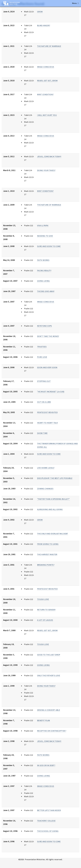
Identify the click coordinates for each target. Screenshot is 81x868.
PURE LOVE (42, 357)
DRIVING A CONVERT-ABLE (49, 710)
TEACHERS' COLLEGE (46, 821)
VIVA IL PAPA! (43, 225)
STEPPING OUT (44, 381)
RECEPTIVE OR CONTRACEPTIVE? (52, 731)
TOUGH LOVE (43, 599)
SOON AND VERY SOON (47, 367)
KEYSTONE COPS (45, 326)
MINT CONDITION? (45, 94)
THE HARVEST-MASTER (47, 554)
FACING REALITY (44, 271)
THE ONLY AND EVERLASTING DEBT (53, 534)
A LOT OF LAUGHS (45, 620)
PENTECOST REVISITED (47, 412)
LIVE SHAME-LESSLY (46, 468)
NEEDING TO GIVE (45, 236)
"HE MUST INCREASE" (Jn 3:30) (51, 392)
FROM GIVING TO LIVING (48, 544)
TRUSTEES (42, 347)
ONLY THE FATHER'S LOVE (49, 675)
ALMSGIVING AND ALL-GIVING (50, 509)
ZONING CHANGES (45, 489)
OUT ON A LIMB (44, 402)
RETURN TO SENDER (46, 610)
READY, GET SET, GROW (47, 81)
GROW (40, 12)
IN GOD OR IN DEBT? (46, 765)
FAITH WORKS (43, 260)
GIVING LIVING (43, 281)
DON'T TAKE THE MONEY (48, 336)
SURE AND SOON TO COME (49, 246)
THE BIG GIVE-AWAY (46, 291)
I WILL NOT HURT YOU (47, 115)
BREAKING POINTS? (46, 565)
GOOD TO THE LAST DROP (49, 655)
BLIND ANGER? (44, 25)
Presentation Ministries (15, 3)
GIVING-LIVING (44, 776)
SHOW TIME (42, 433)
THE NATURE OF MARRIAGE (49, 46)
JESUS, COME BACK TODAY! (49, 156)
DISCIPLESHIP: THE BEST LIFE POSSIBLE (55, 478)
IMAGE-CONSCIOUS (46, 67)
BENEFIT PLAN (44, 720)
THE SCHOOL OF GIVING (48, 831)
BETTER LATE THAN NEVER (49, 810)
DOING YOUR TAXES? (46, 170)
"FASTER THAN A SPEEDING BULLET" (53, 499)
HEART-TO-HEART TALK (47, 423)
